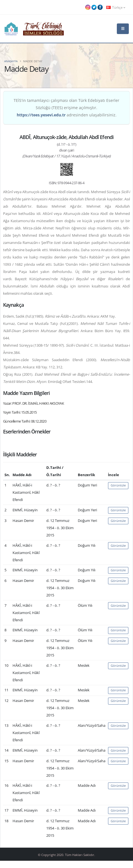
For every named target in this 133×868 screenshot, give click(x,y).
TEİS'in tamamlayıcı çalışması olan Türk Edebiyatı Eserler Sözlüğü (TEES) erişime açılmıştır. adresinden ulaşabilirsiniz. (66, 108)
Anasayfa (11, 61)
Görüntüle (118, 485)
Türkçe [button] (116, 7)
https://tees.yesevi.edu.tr (41, 115)
